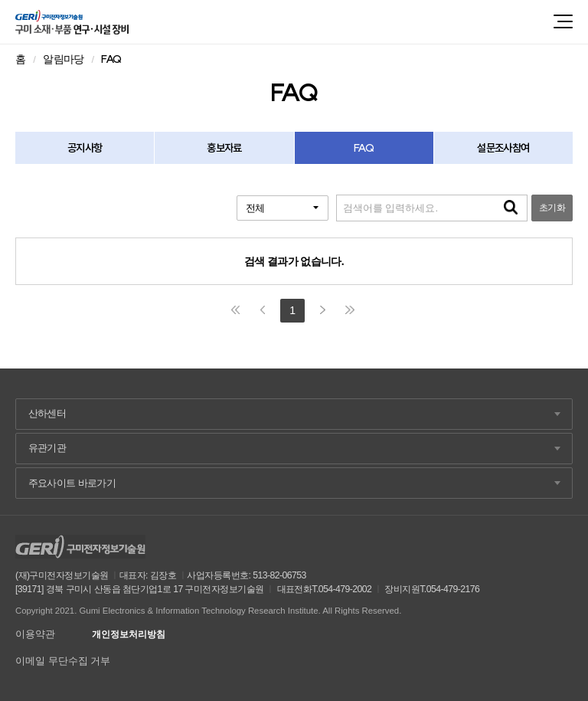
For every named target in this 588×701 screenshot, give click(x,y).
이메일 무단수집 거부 (63, 661)
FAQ (364, 148)
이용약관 (35, 634)
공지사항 (85, 148)
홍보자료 (224, 148)
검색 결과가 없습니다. (294, 261)
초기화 (552, 208)
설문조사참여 (503, 148)
